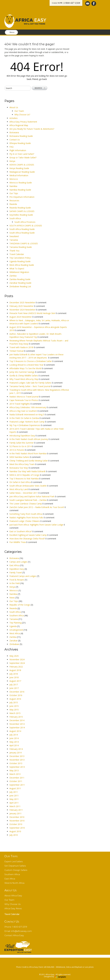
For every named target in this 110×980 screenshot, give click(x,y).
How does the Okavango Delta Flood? (27, 539)
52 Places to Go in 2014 (21, 446)
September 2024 (17, 663)
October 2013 (16, 763)
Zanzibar (13, 641)
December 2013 (17, 756)
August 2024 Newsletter (21, 317)
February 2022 (16, 667)
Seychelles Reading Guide (21, 215)
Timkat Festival (17, 351)
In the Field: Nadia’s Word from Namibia (28, 453)
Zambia (13, 276)
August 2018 (15, 670)
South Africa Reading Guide (22, 229)
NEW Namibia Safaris (20, 457)
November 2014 (17, 724)
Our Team (19, 111)
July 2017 (14, 685)
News (12, 598)
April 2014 (14, 745)
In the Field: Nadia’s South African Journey (29, 439)
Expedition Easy (17, 569)
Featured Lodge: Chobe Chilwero (25, 521)
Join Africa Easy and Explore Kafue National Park (32, 496)
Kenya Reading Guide (19, 168)
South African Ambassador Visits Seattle (28, 486)
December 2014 (17, 720)
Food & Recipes (17, 580)
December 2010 (17, 817)
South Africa (15, 218)
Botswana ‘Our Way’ (19, 468)
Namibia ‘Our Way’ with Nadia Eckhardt (28, 471)
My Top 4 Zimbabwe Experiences (25, 425)
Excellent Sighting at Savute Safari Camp (28, 535)
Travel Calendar (17, 254)
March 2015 (15, 713)
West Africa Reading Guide (22, 265)
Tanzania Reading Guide (21, 247)
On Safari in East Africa (20, 482)
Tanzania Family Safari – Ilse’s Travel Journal (30, 386)
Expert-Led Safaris (14, 862)
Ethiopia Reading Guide (20, 143)
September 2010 (17, 828)
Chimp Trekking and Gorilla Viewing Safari (29, 461)
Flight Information (18, 150)
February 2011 (16, 810)
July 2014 (14, 735)
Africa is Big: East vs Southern (23, 411)
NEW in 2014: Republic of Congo (25, 475)
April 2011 (14, 803)
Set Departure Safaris (15, 866)
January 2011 (15, 813)
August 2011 (15, 788)
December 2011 (17, 778)
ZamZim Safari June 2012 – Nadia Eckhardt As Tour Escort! (37, 507)
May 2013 (14, 770)
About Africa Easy (13, 896)
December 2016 (17, 692)
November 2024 (17, 659)
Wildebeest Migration (19, 272)
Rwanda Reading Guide (20, 208)
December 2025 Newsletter (23, 302)
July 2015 (14, 702)
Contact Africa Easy (14, 935)
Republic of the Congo (20, 605)
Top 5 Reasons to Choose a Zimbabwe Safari (31, 361)
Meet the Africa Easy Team (22, 464)
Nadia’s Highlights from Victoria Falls (27, 518)
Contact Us (15, 140)
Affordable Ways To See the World (26, 368)
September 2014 (17, 728)
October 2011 (16, 781)
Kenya (12, 161)
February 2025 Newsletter (22, 306)
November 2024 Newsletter (23, 310)
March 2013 (15, 774)
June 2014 (14, 738)
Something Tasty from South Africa (26, 514)
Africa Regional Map (19, 125)
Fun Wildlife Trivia (18, 542)
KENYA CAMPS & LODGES (22, 165)
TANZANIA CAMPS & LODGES (24, 243)
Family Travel (16, 573)
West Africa (15, 633)
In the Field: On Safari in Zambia (24, 418)
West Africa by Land (19, 489)
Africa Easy (50, 974)
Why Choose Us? (22, 115)
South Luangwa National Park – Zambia (28, 500)
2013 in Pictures (17, 450)
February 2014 (16, 749)
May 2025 (14, 656)
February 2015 (16, 717)
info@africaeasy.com (21, 931)
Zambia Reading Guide (20, 279)
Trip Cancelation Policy (20, 258)
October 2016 (16, 695)
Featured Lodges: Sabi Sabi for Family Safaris (31, 383)
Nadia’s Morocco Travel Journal (24, 397)
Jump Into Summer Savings (22, 372)
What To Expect (17, 269)
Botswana (14, 132)
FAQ (11, 147)
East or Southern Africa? (21, 531)
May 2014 (14, 742)
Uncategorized (16, 630)
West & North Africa (14, 883)
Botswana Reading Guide (21, 136)
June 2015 (14, 706)
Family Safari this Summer (22, 443)
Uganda (13, 626)
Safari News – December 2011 (24, 493)
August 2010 (15, 831)
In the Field (15, 583)
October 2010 (16, 824)
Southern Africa (17, 615)
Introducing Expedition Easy (22, 436)
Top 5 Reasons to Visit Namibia (24, 479)
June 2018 (14, 677)
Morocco (14, 179)
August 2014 (15, 731)
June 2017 (14, 688)
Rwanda (13, 204)
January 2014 (15, 753)
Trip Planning (15, 623)
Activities (14, 118)
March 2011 (15, 806)
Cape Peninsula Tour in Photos (24, 400)
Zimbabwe (14, 644)
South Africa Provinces (25, 222)
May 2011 (14, 799)
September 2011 (17, 785)
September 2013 (17, 767)
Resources (14, 200)
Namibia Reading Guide (20, 190)
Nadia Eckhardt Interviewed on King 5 (27, 415)
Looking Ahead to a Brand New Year (27, 365)
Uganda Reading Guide (20, 261)
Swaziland (14, 236)
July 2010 (14, 835)
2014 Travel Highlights (20, 404)
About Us (14, 107)
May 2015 (14, 710)
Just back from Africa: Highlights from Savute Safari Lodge (37, 525)
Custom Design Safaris (16, 870)
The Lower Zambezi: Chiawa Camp (26, 504)
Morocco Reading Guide (21, 183)
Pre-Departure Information (22, 197)
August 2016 (15, 699)
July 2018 (14, 674)
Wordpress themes (60, 977)
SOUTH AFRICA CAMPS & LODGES (26, 226)
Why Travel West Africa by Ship (24, 379)
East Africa (14, 565)
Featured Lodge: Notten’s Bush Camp (27, 422)
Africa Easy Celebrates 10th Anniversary (28, 407)
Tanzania (14, 240)
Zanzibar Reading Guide (20, 283)
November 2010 (17, 821)
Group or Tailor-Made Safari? (23, 158)
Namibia (13, 186)
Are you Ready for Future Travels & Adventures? (32, 129)
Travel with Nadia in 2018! (22, 347)
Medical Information (19, 175)
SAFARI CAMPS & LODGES (22, 211)
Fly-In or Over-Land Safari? (22, 154)
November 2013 (17, 760)
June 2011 (14, 796)
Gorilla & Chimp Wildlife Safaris (24, 376)
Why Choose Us (12, 904)
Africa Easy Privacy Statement (23, 122)
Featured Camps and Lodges (23, 576)
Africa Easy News (13, 909)
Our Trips (14, 193)
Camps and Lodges (18, 562)
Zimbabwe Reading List (20, 286)
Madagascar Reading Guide (22, 172)
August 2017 (15, 681)
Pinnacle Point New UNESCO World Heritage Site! (33, 313)
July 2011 (14, 792)
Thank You (14, 251)
